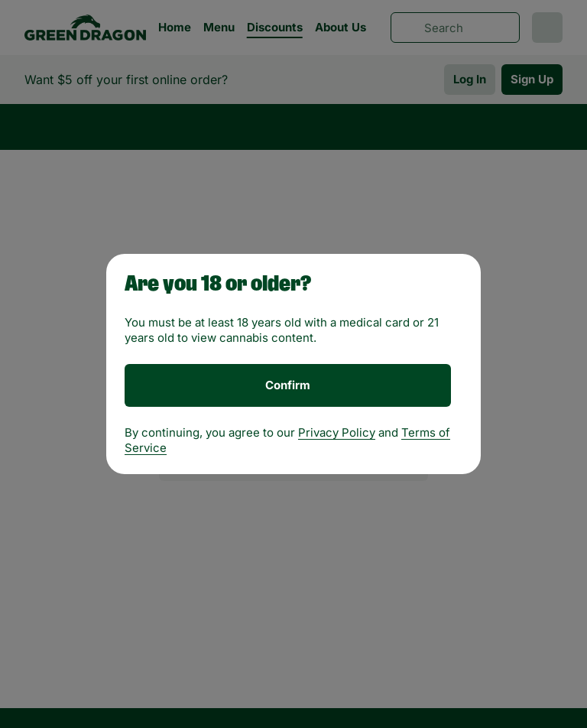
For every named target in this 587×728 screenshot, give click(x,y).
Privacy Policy (337, 432)
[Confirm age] (288, 385)
